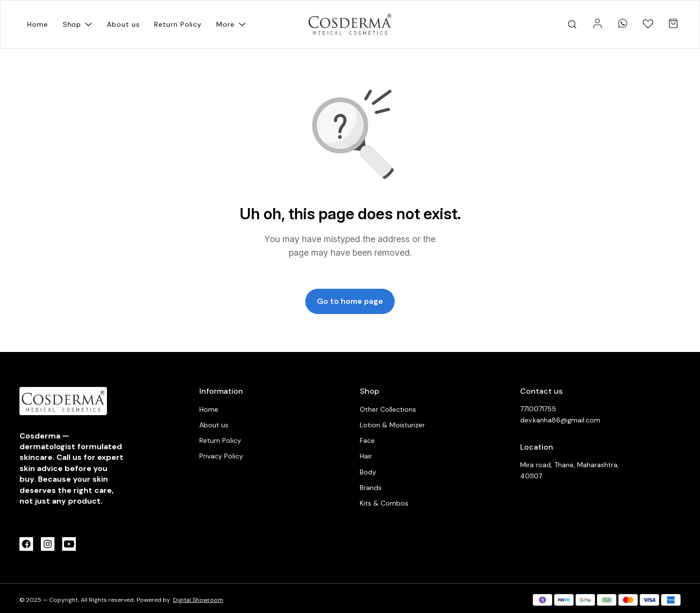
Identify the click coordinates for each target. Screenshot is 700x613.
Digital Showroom (198, 600)
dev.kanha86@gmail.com (560, 420)
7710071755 (538, 409)
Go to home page (350, 301)
